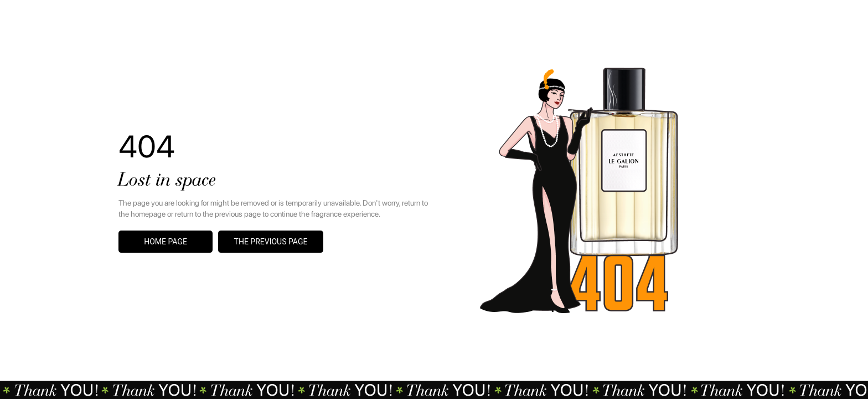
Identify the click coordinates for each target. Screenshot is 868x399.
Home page (166, 242)
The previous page (271, 242)
